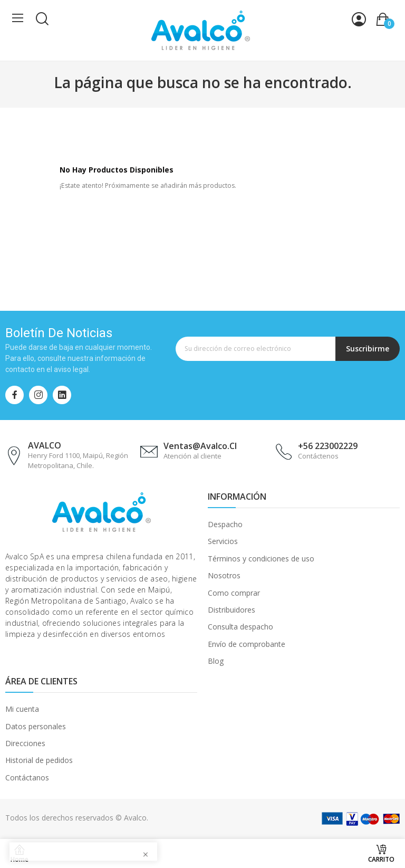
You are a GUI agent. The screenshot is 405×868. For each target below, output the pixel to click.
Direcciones (25, 743)
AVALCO (45, 445)
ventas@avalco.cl (200, 446)
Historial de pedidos (39, 760)
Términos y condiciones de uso (261, 559)
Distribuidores (232, 610)
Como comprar (234, 593)
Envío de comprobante (247, 644)
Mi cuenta (22, 709)
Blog (216, 661)
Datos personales (36, 726)
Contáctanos (27, 778)
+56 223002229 (328, 446)
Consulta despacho (240, 627)
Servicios (223, 541)
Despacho (225, 524)
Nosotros (224, 575)
